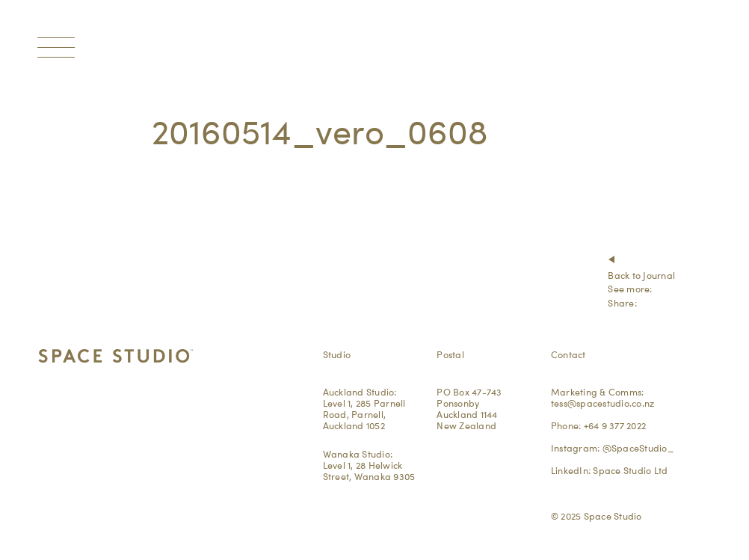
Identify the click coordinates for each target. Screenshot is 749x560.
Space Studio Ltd (630, 470)
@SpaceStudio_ (638, 448)
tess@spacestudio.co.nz (603, 403)
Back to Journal (641, 275)
